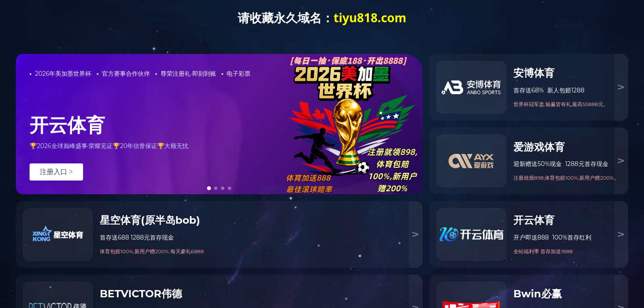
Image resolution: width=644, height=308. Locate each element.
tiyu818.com (370, 18)
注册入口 (56, 172)
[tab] (209, 188)
